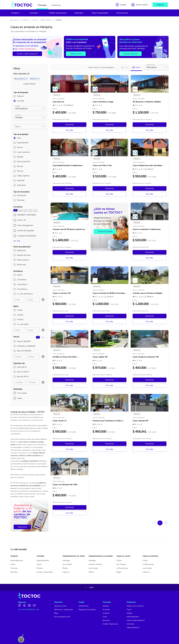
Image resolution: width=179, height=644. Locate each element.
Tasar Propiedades (100, 13)
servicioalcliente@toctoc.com (28, 609)
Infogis (129, 613)
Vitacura (66, 572)
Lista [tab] (125, 67)
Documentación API (62, 617)
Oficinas (40, 568)
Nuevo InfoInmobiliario (136, 620)
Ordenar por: (151, 65)
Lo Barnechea (122, 568)
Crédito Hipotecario (58, 13)
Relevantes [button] (152, 67)
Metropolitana (42, 20)
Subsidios (79, 13)
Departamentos (17, 560)
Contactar (69, 125)
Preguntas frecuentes (87, 610)
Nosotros (58, 602)
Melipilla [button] (19, 117)
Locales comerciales (45, 572)
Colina (119, 560)
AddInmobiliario (133, 628)
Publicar (160, 5)
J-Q (30, 210)
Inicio (15, 20)
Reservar (106, 620)
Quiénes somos (60, 606)
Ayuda (81, 602)
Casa (32, 20)
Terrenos (14, 568)
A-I (25, 210)
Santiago (66, 560)
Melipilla (53, 20)
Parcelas (14, 572)
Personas (42, 5)
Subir (90, 587)
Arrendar (35, 13)
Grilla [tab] (136, 67)
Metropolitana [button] (21, 109)
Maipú (119, 572)
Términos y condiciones (64, 610)
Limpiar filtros (30, 84)
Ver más (17, 241)
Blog (56, 613)
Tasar (105, 617)
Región (17, 106)
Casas (13, 564)
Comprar (16, 13)
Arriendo (24, 20)
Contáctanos (84, 606)
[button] (29, 127)
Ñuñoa (65, 568)
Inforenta (130, 624)
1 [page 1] (160, 523)
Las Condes (67, 564)
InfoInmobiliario (133, 617)
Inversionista (122, 13)
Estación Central (95, 564)
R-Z (35, 210)
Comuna (18, 115)
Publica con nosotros (135, 606)
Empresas (56, 5)
